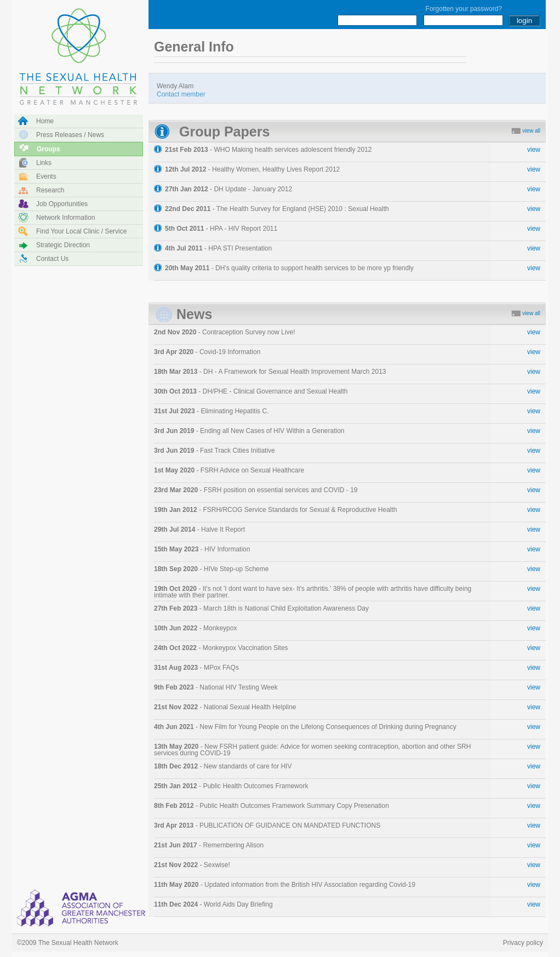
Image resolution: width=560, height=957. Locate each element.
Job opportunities (62, 204)
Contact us (52, 259)
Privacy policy (523, 943)
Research (50, 190)
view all (531, 131)
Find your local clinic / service (81, 231)
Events (46, 176)
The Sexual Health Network (79, 52)
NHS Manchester (83, 908)
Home (45, 121)
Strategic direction (63, 245)
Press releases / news (70, 135)
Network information (65, 218)
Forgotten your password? (464, 9)
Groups (48, 149)
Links (44, 163)
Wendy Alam (181, 90)
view (534, 150)
